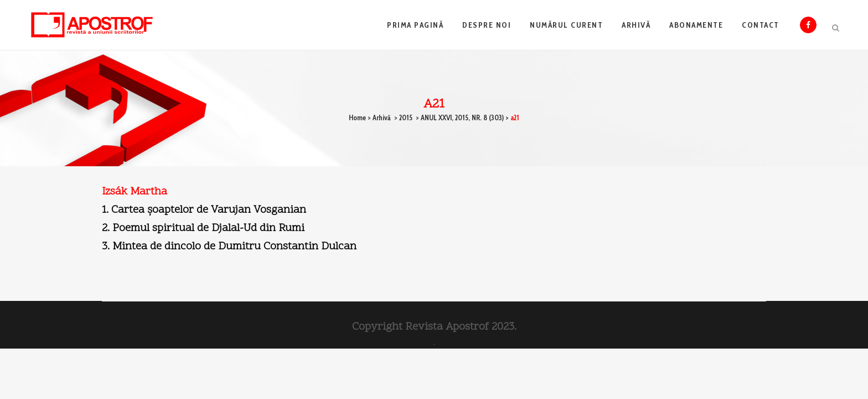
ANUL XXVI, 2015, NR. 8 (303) (462, 117)
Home (357, 117)
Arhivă (382, 117)
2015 (406, 117)
